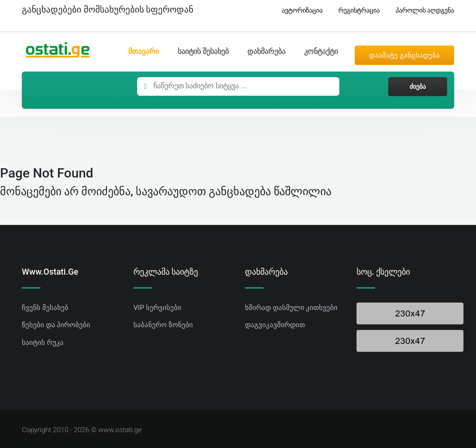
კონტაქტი (321, 51)
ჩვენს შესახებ (45, 308)
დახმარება (266, 51)
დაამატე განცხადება (404, 55)
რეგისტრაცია (356, 10)
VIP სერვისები (157, 308)
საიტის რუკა (43, 343)
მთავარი (144, 51)
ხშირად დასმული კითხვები (291, 308)
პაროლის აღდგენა (421, 10)
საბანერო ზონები (163, 325)
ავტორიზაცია (299, 10)
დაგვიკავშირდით (275, 325)
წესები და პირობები (56, 325)
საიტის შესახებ (203, 51)
